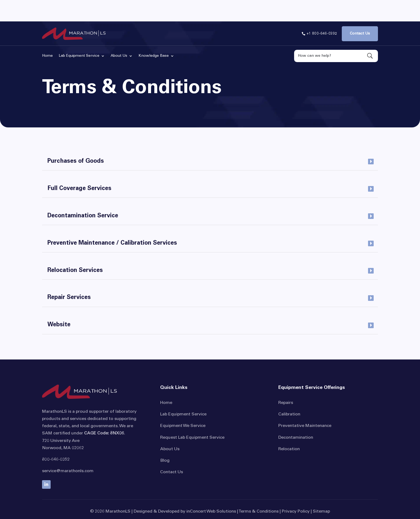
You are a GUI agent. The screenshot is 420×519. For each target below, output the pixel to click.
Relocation (289, 428)
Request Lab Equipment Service (192, 416)
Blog (165, 439)
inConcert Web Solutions (211, 490)
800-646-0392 (56, 438)
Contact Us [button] (360, 12)
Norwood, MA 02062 (63, 427)
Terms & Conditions (258, 490)
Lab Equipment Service (183, 393)
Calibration (289, 393)
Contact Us (172, 451)
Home (166, 381)
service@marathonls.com (68, 450)
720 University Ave (61, 419)
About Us (170, 428)
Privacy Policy (296, 490)
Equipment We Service (183, 404)
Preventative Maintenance (305, 404)
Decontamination (296, 416)
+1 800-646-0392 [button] (322, 12)
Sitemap (321, 490)
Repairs (286, 381)
